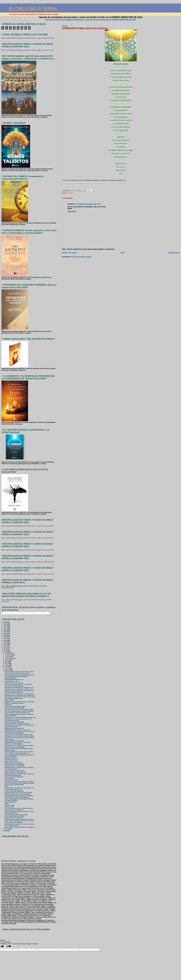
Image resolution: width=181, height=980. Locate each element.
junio (7, 663)
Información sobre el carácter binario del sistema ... (19, 746)
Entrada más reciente (69, 253)
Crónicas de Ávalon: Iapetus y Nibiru (15, 706)
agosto (7, 660)
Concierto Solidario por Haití (13, 775)
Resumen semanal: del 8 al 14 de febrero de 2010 (19, 749)
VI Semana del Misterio (11, 800)
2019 (5, 635)
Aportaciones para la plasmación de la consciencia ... (20, 691)
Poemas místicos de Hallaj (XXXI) (14, 728)
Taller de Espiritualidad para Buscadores (16, 677)
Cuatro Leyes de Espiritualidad (14, 744)
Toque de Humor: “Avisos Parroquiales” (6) (17, 673)
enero (7, 829)
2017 (5, 639)
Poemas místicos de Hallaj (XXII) (14, 810)
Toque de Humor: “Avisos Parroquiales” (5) (17, 713)
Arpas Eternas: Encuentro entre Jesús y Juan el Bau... (20, 697)
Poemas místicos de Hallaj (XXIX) (14, 741)
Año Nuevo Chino (10, 750)
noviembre (8, 655)
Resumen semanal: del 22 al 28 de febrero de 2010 (19, 672)
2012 (5, 648)
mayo (7, 665)
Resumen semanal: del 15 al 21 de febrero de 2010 (19, 709)
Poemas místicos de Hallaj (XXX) (14, 733)
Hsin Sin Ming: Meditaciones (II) (14, 692)
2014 (5, 644)
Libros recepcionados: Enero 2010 (14, 816)
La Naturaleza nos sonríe (12, 681)
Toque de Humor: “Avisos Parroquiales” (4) (17, 753)
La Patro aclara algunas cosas (13, 789)
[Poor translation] (8, 947)
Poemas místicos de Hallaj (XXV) (14, 777)
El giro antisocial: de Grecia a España (15, 772)
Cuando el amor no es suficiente (14, 683)
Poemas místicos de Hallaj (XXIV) (14, 785)
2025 (5, 624)
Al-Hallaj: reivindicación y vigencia (15, 703)
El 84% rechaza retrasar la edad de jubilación (17, 794)
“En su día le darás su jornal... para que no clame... (19, 808)
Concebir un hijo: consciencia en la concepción (18, 684)
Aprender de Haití (10, 805)
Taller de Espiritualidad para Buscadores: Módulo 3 (19, 711)
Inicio (123, 253)
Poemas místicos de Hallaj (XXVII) (14, 764)
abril (6, 667)
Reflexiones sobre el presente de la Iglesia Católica (19, 736)
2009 (5, 831)
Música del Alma (9, 700)
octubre (7, 657)
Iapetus (7, 804)
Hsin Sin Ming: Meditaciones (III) (14, 686)
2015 (5, 642)
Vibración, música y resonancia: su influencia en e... (20, 689)
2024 (5, 626)
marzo (7, 669)
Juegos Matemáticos (11, 678)
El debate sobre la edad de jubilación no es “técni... (19, 819)
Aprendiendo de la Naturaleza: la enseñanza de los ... (20, 687)
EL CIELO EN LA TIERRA (33, 9)
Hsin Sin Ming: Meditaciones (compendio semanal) (19, 675)
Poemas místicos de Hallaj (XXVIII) (14, 747)
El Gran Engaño (9, 779)
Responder (72, 211)
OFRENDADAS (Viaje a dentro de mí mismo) (17, 730)
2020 (5, 633)
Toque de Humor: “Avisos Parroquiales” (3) (17, 797)
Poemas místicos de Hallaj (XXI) (14, 818)
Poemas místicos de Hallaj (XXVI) (14, 771)
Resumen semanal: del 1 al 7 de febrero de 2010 (18, 793)
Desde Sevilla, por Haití (11, 761)
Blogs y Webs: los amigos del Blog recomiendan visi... (20, 827)
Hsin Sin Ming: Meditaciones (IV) (14, 680)
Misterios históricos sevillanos (13, 763)
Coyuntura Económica (11, 727)
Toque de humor (9, 739)
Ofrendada (71, 193)
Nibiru (6, 786)
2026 (5, 622)
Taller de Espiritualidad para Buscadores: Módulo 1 (19, 796)
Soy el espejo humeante (11, 826)
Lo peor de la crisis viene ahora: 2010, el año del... (19, 735)
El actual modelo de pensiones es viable (16, 815)
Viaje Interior (8, 705)
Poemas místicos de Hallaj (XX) (14, 822)
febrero (7, 670)
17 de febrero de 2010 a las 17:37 (88, 204)
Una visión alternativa (11, 760)
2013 (5, 646)
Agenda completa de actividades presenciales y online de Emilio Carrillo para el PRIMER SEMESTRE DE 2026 (91, 20)
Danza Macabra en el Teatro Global (15, 766)
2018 (5, 637)
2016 (5, 640)
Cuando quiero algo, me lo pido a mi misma (17, 724)
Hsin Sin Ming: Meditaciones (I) (14, 699)
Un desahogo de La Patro (12, 720)
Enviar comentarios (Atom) (82, 257)
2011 (5, 650)
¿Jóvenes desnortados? (12, 758)
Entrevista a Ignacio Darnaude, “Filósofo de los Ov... (20, 812)
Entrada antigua (174, 253)
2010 (5, 652)
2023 (5, 628)
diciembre (8, 653)
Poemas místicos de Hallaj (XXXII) (14, 722)
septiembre (9, 658)
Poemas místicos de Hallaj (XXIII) (14, 791)
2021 (5, 631)
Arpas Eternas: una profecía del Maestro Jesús (18, 719)
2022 (5, 629)
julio (6, 662)
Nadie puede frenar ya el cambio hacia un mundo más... (21, 717)
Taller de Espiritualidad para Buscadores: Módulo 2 (19, 752)
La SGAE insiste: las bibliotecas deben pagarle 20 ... (20, 788)
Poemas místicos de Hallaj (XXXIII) (14, 708)
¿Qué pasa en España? (11, 780)
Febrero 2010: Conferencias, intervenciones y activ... (20, 821)
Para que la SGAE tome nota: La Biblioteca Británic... (20, 783)
